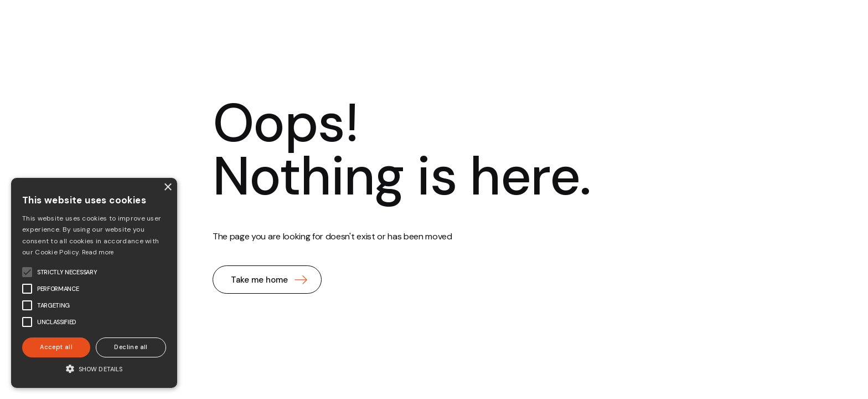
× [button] (167, 188)
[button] (94, 369)
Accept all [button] (56, 347)
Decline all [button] (131, 347)
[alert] (94, 283)
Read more (98, 252)
